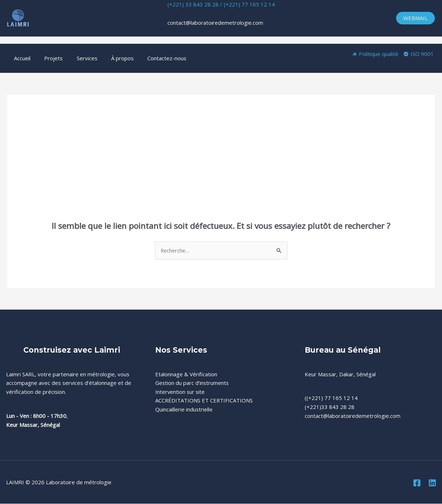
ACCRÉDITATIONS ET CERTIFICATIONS (204, 401)
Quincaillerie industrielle (184, 410)
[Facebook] (417, 483)
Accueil (21, 58)
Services (80, 58)
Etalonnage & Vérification (186, 374)
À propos (112, 58)
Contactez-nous (154, 58)
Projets (49, 58)
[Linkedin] (432, 483)
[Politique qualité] (375, 54)
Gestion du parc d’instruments (193, 383)
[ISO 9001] (419, 54)
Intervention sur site (180, 392)
